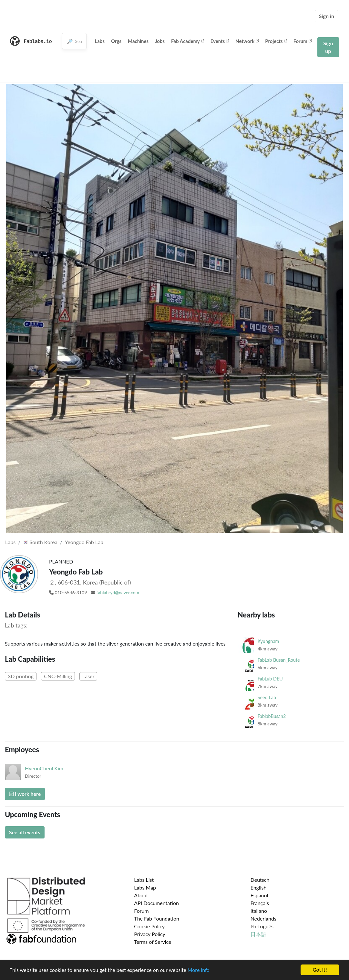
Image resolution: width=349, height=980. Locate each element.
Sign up (328, 47)
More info (199, 970)
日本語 (258, 934)
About (141, 895)
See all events (25, 832)
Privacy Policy (150, 934)
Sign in (327, 16)
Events (220, 41)
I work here (25, 794)
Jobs (160, 41)
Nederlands (263, 918)
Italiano (259, 911)
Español (259, 895)
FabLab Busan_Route (279, 660)
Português (262, 926)
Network (247, 41)
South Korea (40, 542)
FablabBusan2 (272, 716)
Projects (276, 41)
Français (260, 903)
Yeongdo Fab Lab (84, 542)
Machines (138, 41)
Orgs (116, 41)
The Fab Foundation (157, 918)
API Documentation (156, 903)
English (259, 887)
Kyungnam (268, 641)
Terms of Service (153, 942)
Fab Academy (188, 41)
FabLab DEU (270, 679)
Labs (100, 41)
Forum (303, 41)
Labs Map (145, 887)
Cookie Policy (149, 926)
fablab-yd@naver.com (118, 592)
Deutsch (260, 880)
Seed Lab (267, 697)
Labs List (144, 880)
